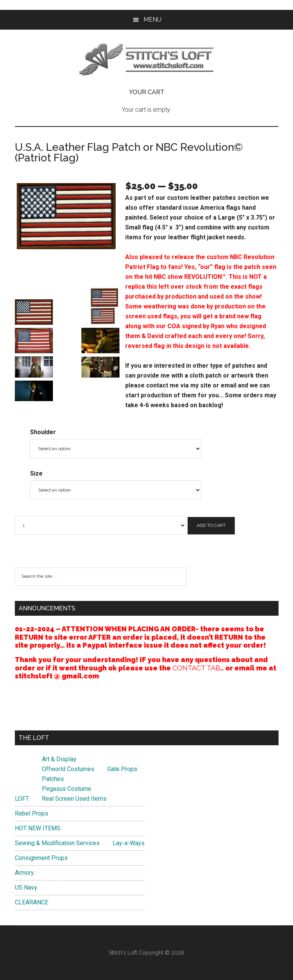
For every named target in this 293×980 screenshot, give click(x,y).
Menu (152, 20)
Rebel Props (32, 813)
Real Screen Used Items (74, 799)
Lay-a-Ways (129, 843)
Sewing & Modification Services (57, 843)
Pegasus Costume (67, 789)
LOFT (22, 799)
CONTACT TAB (196, 668)
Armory (24, 873)
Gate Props (122, 769)
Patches (53, 779)
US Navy (26, 888)
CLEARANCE (32, 902)
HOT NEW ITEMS (38, 828)
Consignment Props (41, 858)
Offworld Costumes (68, 769)
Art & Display (59, 759)
